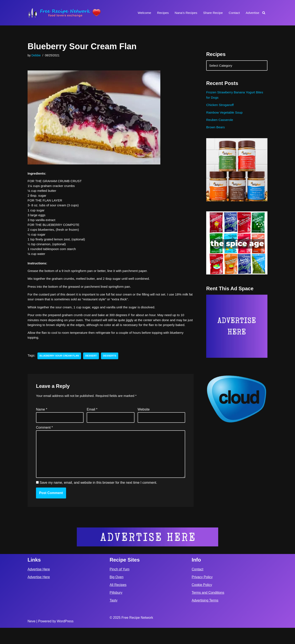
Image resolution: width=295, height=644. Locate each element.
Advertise (252, 13)
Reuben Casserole (220, 123)
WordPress (65, 637)
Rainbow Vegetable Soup (225, 115)
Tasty (114, 617)
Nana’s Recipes (184, 13)
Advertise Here (39, 585)
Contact (233, 13)
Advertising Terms (205, 617)
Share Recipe (212, 13)
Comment (44, 440)
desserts (112, 367)
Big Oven (117, 593)
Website (144, 421)
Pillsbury (116, 609)
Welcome (141, 13)
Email (92, 421)
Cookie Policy (202, 601)
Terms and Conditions (208, 609)
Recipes (160, 13)
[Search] (264, 13)
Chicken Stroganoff (221, 107)
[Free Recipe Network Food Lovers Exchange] (64, 13)
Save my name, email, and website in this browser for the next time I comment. (98, 499)
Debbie (36, 56)
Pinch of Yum (120, 585)
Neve (31, 637)
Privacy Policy (202, 593)
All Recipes (118, 601)
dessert (93, 367)
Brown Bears (216, 131)
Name (42, 421)
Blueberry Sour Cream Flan (60, 367)
